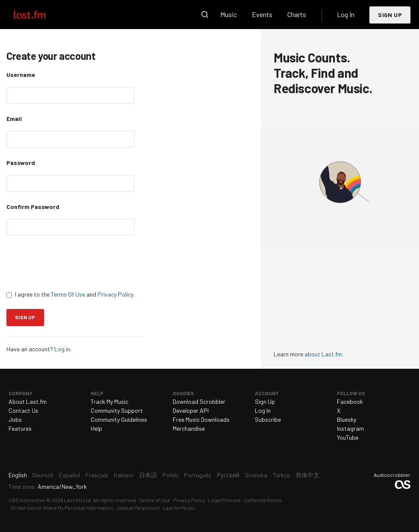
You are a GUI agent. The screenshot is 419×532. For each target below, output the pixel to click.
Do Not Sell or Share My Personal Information (62, 508)
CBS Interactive (27, 500)
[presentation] (71, 263)
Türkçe (281, 475)
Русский (228, 475)
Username (21, 75)
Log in (62, 349)
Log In (346, 14)
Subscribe (268, 419)
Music (229, 14)
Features (20, 428)
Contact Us (24, 410)
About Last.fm (28, 401)
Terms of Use (155, 500)
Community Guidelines (119, 419)
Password (21, 163)
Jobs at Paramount (138, 508)
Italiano (124, 475)
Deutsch (43, 475)
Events (262, 14)
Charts (297, 14)
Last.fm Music (179, 508)
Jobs (15, 419)
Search (205, 15)
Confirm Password (33, 207)
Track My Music (109, 401)
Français (97, 475)
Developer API (191, 410)
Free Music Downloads (201, 419)
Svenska (256, 475)
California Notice (263, 500)
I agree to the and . (70, 294)
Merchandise (189, 428)
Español (69, 475)
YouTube (348, 437)
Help (96, 428)
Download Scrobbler (199, 401)
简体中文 (307, 475)
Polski (170, 475)
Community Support (117, 410)
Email (14, 119)
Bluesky (347, 419)
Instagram (350, 428)
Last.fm (39, 15)
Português (198, 475)
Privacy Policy (115, 294)
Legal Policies (224, 500)
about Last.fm (323, 354)
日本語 (148, 475)
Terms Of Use (68, 294)
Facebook (350, 401)
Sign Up (390, 15)
